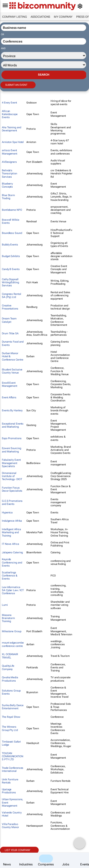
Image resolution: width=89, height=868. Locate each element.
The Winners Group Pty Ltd (10, 728)
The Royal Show (11, 717)
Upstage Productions (9, 791)
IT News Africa (10, 544)
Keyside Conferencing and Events (12, 562)
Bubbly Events (10, 245)
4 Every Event (9, 103)
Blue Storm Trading (8, 197)
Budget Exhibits (11, 256)
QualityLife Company (8, 667)
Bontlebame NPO (12, 210)
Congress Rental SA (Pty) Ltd (12, 296)
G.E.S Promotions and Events (12, 503)
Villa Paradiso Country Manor (10, 826)
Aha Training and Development (11, 129)
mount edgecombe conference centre (13, 644)
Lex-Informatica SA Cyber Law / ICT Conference (13, 590)
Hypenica (7, 513)
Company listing (14, 17)
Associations (40, 17)
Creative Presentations (10, 307)
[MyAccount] (81, 6)
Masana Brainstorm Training (8, 618)
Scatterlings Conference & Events (10, 576)
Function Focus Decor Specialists (12, 489)
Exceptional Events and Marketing (13, 425)
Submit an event (16, 85)
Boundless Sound (12, 233)
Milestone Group (12, 631)
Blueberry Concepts (7, 185)
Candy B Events (11, 269)
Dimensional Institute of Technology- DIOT (12, 476)
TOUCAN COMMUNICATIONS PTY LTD (13, 756)
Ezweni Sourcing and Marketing (12, 450)
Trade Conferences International (13, 769)
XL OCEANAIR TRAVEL (10, 656)
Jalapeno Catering (12, 552)
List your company (18, 850)
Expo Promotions (12, 438)
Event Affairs (9, 397)
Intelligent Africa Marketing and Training (11, 532)
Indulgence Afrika (12, 521)
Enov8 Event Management (10, 384)
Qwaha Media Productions (10, 679)
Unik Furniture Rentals (10, 781)
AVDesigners (9, 162)
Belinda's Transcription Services (9, 174)
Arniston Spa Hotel (13, 142)
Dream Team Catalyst (9, 320)
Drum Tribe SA (10, 333)
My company (63, 17)
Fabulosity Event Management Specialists (11, 463)
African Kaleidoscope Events (10, 114)
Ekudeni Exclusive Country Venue (12, 371)
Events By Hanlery (12, 410)
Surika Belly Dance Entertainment (13, 707)
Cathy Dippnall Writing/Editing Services (10, 282)
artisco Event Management (10, 152)
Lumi (5, 605)
